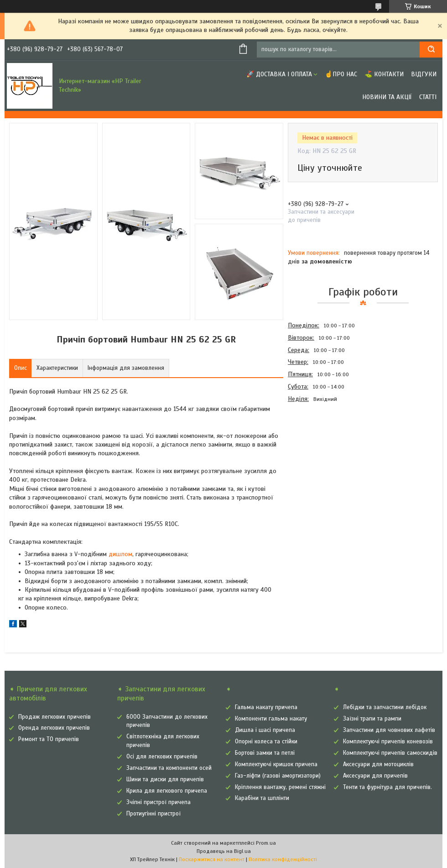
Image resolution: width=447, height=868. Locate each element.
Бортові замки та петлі (265, 753)
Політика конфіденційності (283, 859)
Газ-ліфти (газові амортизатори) (278, 776)
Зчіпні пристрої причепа (159, 802)
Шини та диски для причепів (165, 779)
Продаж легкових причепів (55, 717)
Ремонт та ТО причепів (49, 739)
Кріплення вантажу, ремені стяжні (280, 787)
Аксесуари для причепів (375, 776)
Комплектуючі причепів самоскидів (390, 753)
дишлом (120, 554)
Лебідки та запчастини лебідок (385, 707)
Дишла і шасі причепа (265, 730)
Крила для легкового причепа (167, 791)
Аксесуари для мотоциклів (378, 764)
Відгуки (424, 74)
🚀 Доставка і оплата (279, 74)
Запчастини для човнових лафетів (389, 730)
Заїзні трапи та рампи (372, 719)
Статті (428, 97)
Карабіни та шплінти (262, 798)
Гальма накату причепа (266, 707)
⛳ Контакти (384, 74)
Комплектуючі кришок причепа (276, 764)
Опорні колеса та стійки (266, 742)
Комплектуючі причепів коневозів (388, 742)
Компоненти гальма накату (271, 719)
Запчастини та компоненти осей (169, 768)
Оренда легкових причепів (54, 728)
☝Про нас (341, 74)
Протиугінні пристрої (153, 814)
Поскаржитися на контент (212, 859)
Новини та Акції (387, 97)
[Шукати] (431, 50)
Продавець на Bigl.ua (224, 851)
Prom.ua (266, 843)
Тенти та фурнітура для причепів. (387, 787)
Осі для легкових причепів (162, 757)
